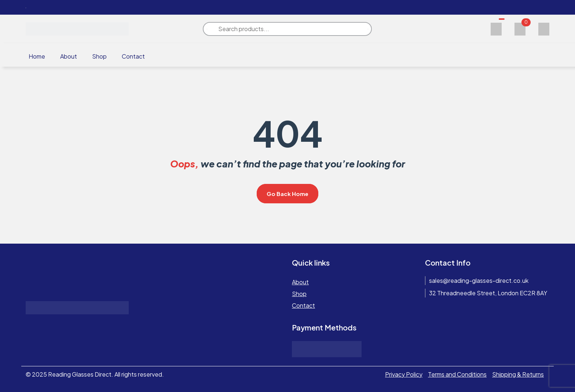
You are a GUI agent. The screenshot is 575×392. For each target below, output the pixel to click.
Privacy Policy (404, 374)
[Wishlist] (496, 28)
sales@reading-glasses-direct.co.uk (479, 280)
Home (37, 56)
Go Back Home (287, 194)
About (69, 56)
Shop (99, 56)
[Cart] (520, 28)
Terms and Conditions (457, 374)
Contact (133, 56)
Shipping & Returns (518, 374)
